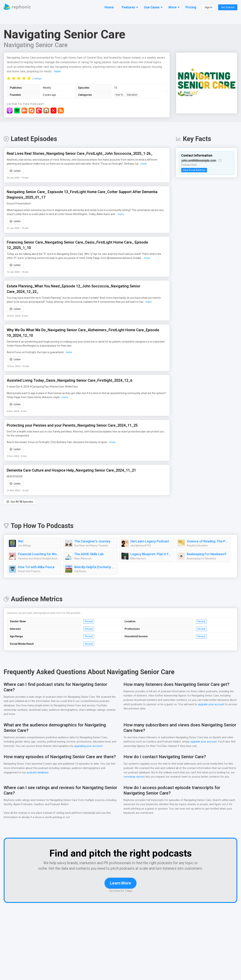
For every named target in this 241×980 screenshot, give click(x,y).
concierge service (134, 777)
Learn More (120, 889)
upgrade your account (211, 705)
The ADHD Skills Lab (90, 554)
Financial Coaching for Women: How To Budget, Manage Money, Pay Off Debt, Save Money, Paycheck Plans (39, 554)
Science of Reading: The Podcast (208, 542)
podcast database (38, 773)
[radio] (9, 78)
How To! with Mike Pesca (36, 567)
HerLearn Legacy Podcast (149, 542)
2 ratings (37, 79)
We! (21, 542)
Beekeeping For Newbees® (207, 554)
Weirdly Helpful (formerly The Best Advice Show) (95, 567)
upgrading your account (94, 746)
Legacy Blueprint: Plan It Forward (151, 554)
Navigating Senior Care (37, 45)
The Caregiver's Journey (92, 542)
